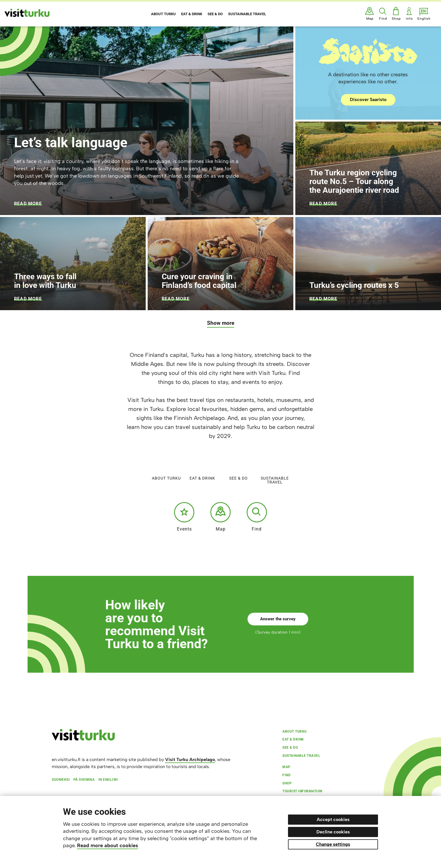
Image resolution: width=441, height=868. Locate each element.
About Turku (166, 466)
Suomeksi (61, 780)
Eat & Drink (202, 466)
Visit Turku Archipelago (190, 759)
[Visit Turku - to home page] (27, 13)
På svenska (84, 780)
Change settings (333, 844)
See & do (238, 466)
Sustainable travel (275, 468)
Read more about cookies (108, 845)
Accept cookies (333, 819)
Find (257, 517)
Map (220, 517)
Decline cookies (333, 832)
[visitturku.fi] (83, 739)
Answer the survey (278, 619)
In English (108, 780)
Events (184, 517)
